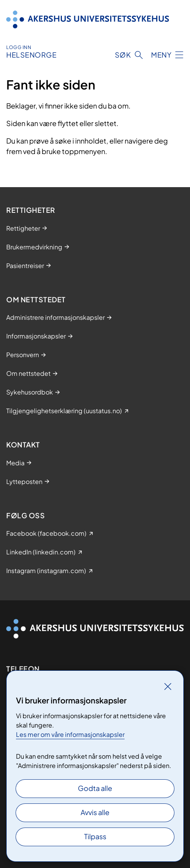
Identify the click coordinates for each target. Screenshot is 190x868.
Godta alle (95, 788)
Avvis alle (95, 812)
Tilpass (95, 836)
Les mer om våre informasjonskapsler (70, 734)
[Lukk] (168, 686)
